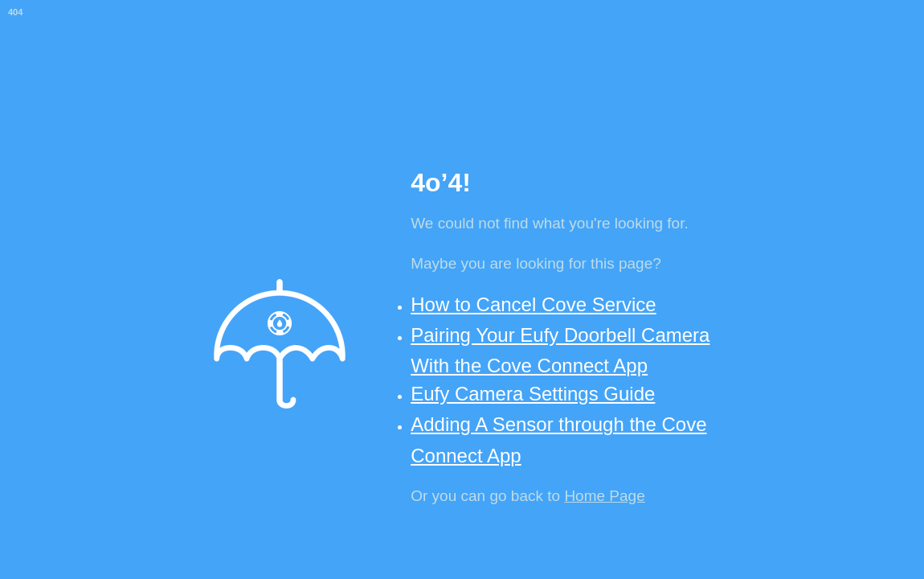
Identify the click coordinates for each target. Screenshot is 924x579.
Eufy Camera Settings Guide (533, 394)
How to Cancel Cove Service (533, 304)
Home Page (604, 496)
